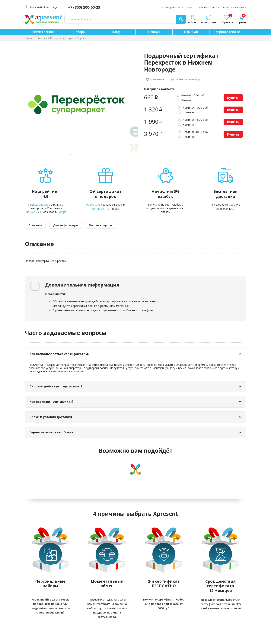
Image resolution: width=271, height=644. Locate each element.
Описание (38, 229)
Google (62, 212)
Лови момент (98, 209)
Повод (154, 32)
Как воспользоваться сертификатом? (68, 359)
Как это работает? (172, 7)
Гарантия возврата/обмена (58, 441)
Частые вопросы (115, 229)
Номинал (191, 32)
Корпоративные (228, 32)
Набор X (91, 205)
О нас (190, 7)
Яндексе (30, 212)
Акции (215, 7)
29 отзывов (43, 205)
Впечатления (43, 32)
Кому (117, 32)
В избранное (158, 79)
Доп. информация (74, 229)
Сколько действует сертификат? (63, 392)
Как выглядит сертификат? (58, 408)
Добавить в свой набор (186, 79)
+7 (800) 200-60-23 (84, 7)
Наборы (80, 32)
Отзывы (203, 7)
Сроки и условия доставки (57, 424)
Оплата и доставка (235, 7)
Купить (233, 98)
